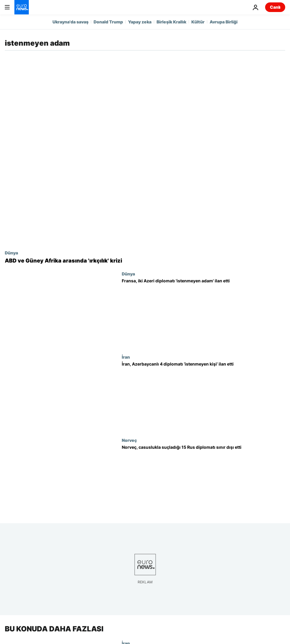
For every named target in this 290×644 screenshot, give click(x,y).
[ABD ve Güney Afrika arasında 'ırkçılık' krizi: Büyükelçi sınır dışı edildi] (145, 261)
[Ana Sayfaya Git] (22, 7)
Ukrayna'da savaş (70, 22)
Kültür (198, 22)
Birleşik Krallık (171, 22)
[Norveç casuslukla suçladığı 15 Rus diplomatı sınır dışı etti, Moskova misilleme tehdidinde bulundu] (203, 479)
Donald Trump (108, 22)
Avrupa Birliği (224, 22)
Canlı (275, 7)
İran (126, 357)
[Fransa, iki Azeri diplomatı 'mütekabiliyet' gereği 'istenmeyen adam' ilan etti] (203, 313)
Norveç (129, 440)
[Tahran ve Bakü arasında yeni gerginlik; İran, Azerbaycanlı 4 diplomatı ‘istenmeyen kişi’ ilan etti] (203, 396)
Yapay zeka (140, 22)
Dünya (11, 253)
